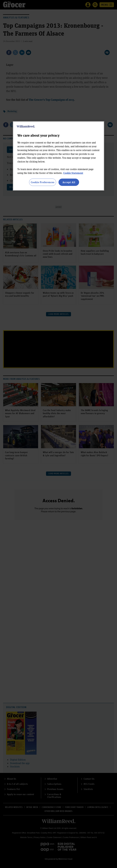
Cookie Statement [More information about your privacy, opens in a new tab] (73, 173)
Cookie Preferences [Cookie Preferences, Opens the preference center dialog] (43, 182)
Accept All (69, 182)
